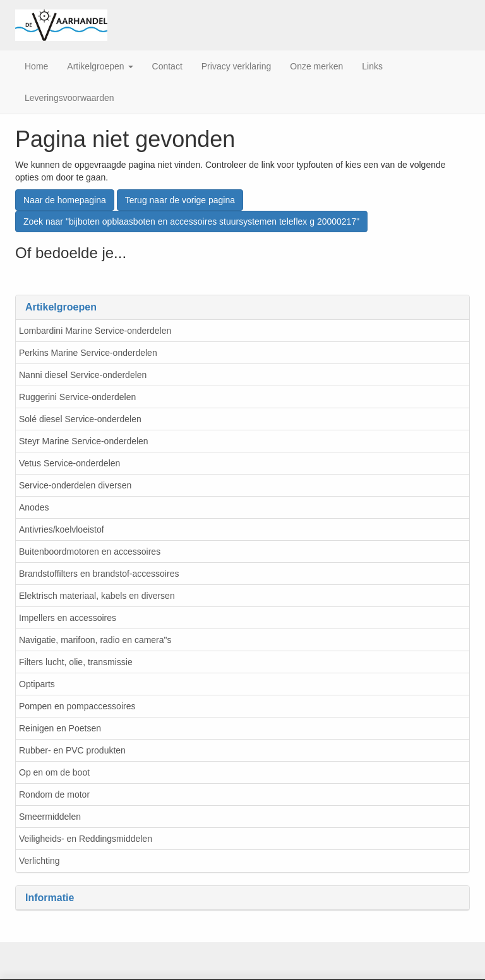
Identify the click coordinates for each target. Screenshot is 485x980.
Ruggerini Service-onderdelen (77, 397)
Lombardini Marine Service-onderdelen (95, 331)
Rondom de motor (54, 794)
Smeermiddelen (50, 817)
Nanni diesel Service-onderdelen (83, 375)
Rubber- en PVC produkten (72, 750)
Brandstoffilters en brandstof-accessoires (99, 574)
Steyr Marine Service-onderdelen (84, 441)
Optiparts (37, 684)
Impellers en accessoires (68, 618)
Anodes (34, 507)
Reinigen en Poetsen (60, 728)
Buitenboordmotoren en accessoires (90, 552)
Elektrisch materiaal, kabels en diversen (97, 596)
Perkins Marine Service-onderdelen (88, 353)
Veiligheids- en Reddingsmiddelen (86, 839)
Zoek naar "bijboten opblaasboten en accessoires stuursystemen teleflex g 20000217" (191, 221)
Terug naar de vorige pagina (180, 200)
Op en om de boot (54, 772)
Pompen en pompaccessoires (77, 706)
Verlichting (39, 861)
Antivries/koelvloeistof (62, 529)
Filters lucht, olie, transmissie (76, 662)
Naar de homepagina (65, 200)
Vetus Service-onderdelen (69, 463)
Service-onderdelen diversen (75, 485)
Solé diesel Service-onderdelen (80, 419)
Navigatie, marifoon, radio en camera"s (95, 640)
